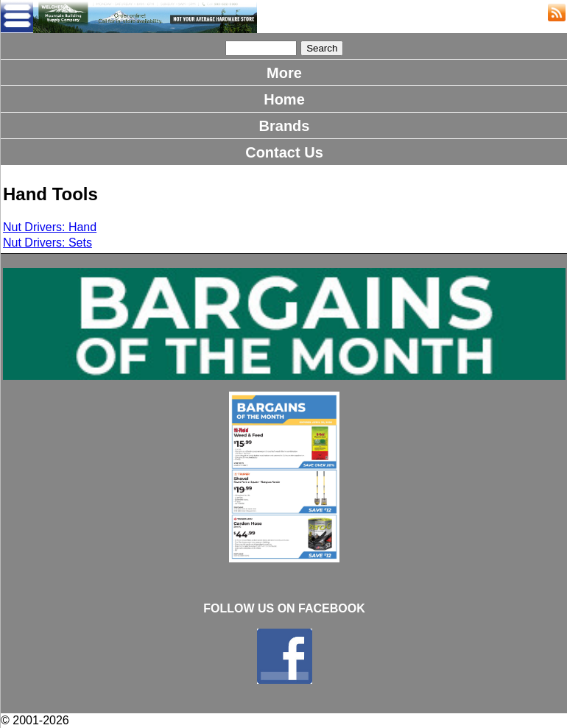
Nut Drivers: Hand (50, 227)
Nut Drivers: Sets (47, 243)
